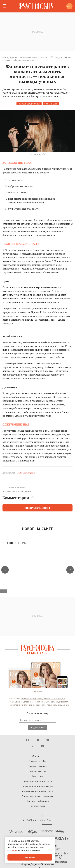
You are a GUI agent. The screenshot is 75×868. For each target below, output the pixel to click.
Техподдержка (37, 806)
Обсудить (57, 58)
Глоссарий (37, 776)
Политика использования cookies (37, 791)
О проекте (38, 756)
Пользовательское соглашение (37, 786)
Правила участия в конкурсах (37, 781)
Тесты (69, 6)
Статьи (5, 58)
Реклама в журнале (38, 766)
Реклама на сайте (38, 761)
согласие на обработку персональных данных (43, 699)
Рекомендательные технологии (37, 796)
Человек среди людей (29, 104)
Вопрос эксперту (37, 771)
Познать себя (51, 104)
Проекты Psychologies (37, 801)
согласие (12, 850)
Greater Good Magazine (26, 473)
